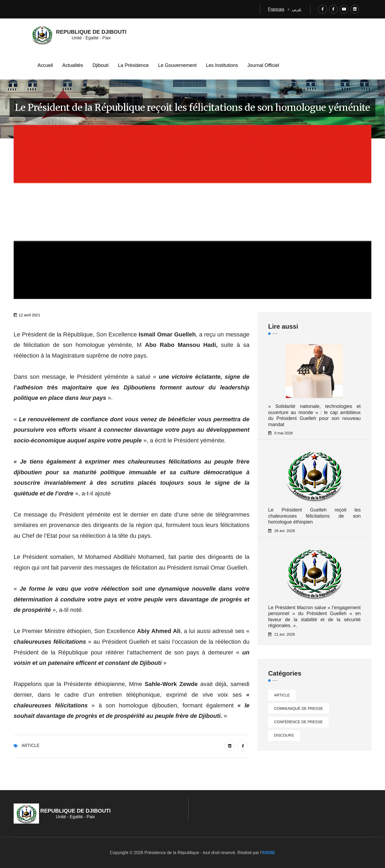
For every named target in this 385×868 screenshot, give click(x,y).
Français (276, 9)
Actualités (73, 65)
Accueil (45, 65)
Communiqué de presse (299, 708)
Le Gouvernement (177, 65)
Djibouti (101, 65)
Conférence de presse (298, 722)
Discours (284, 735)
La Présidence (133, 65)
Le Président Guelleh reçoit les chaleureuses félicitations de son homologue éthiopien (314, 516)
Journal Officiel (263, 65)
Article (31, 746)
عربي (297, 9)
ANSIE (269, 853)
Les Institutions (222, 65)
